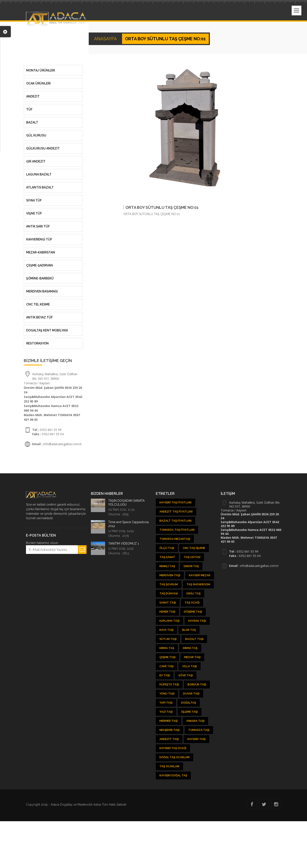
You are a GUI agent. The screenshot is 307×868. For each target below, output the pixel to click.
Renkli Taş (167, 566)
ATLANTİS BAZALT (40, 187)
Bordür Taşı (197, 684)
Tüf (29, 109)
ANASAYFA (106, 39)
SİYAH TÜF (34, 200)
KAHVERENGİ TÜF (39, 239)
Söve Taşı (186, 675)
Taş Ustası (192, 557)
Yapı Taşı (166, 703)
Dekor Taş (191, 566)
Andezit (33, 96)
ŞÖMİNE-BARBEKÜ (40, 278)
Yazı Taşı (166, 712)
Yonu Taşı (167, 694)
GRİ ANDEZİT (36, 161)
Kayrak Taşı (197, 621)
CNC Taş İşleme (194, 548)
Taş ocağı (192, 603)
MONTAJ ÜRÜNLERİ (41, 70)
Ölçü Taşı (167, 548)
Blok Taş (189, 630)
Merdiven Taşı (170, 575)
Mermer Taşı (169, 721)
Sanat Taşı (168, 603)
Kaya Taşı (166, 630)
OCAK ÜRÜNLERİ (38, 83)
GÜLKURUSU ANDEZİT (43, 148)
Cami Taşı (166, 666)
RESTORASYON (37, 343)
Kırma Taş (167, 648)
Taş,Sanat (167, 557)
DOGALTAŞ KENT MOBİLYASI (47, 330)
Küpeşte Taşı (169, 684)
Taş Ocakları (169, 766)
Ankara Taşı (195, 721)
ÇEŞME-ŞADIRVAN (39, 265)
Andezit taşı (169, 739)
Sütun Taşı (168, 639)
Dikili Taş (194, 593)
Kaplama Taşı (170, 621)
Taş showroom (198, 584)
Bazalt (32, 122)
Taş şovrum (169, 584)
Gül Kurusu (36, 135)
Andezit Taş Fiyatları (176, 512)
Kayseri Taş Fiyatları (175, 502)
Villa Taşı (190, 666)
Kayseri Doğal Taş (173, 775)
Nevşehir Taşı (170, 730)
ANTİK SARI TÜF (38, 226)
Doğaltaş (189, 703)
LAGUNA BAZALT (39, 174)
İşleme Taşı (190, 712)
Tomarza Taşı (199, 730)
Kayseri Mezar (200, 575)
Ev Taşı (165, 675)
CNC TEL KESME (38, 304)
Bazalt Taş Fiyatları (175, 521)
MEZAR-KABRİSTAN (41, 252)
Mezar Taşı (192, 657)
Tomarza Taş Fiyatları (177, 530)
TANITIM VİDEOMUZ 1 (124, 544)
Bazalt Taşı (194, 639)
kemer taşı (167, 612)
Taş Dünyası (169, 593)
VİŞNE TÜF (34, 213)
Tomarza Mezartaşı (175, 539)
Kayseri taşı (196, 739)
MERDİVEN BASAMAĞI (42, 291)
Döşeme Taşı (193, 612)
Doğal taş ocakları (174, 757)
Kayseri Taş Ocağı (173, 748)
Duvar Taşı (191, 694)
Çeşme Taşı (167, 657)
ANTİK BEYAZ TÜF (39, 317)
